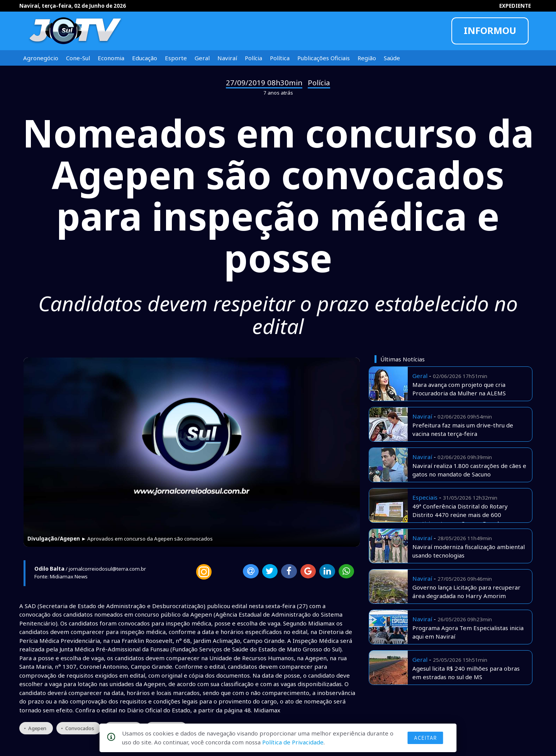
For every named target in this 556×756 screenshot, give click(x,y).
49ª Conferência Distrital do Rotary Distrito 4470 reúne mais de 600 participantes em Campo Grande (460, 515)
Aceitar (425, 738)
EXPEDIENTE (515, 6)
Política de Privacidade (293, 742)
